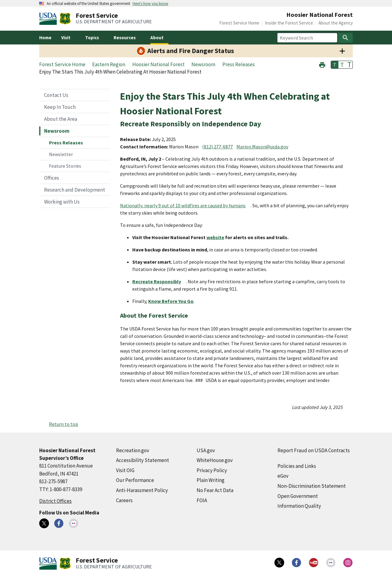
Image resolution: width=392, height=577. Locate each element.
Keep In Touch (60, 107)
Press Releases (66, 143)
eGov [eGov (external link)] (283, 476)
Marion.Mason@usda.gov (262, 147)
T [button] (335, 65)
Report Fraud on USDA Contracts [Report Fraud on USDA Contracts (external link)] (314, 450)
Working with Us (62, 202)
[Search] (345, 38)
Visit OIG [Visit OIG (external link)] (125, 470)
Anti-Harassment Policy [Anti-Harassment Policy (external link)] (142, 490)
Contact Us (56, 95)
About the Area (61, 119)
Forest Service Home (239, 23)
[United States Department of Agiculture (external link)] (49, 19)
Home (45, 38)
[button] (322, 64)
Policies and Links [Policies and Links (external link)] (297, 466)
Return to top (64, 424)
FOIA (202, 500)
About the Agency (336, 23)
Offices (52, 178)
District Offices (55, 501)
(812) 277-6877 (217, 147)
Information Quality (299, 506)
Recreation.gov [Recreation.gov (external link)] (133, 450)
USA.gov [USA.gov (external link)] (206, 450)
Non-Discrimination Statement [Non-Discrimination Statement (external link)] (312, 486)
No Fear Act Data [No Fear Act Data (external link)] (215, 490)
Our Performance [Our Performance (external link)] (135, 480)
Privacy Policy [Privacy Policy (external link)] (212, 470)
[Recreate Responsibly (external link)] (159, 281)
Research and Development (75, 190)
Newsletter (61, 154)
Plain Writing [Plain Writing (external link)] (211, 480)
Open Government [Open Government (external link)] (298, 496)
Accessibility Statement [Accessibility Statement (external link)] (143, 460)
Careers (124, 500)
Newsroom (57, 131)
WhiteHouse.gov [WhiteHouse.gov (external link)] (215, 460)
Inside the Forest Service (289, 23)
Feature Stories (65, 166)
